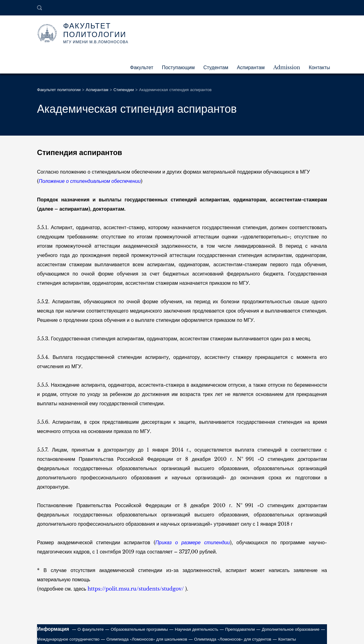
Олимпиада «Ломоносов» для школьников (147, 639)
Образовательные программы (139, 629)
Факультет (142, 67)
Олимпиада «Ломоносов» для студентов (233, 639)
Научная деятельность (197, 629)
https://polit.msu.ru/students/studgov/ (136, 589)
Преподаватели (240, 629)
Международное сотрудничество (68, 639)
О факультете (91, 629)
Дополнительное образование (291, 629)
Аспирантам (251, 67)
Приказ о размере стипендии (193, 542)
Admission (287, 67)
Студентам (216, 67)
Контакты (319, 67)
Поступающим (178, 67)
